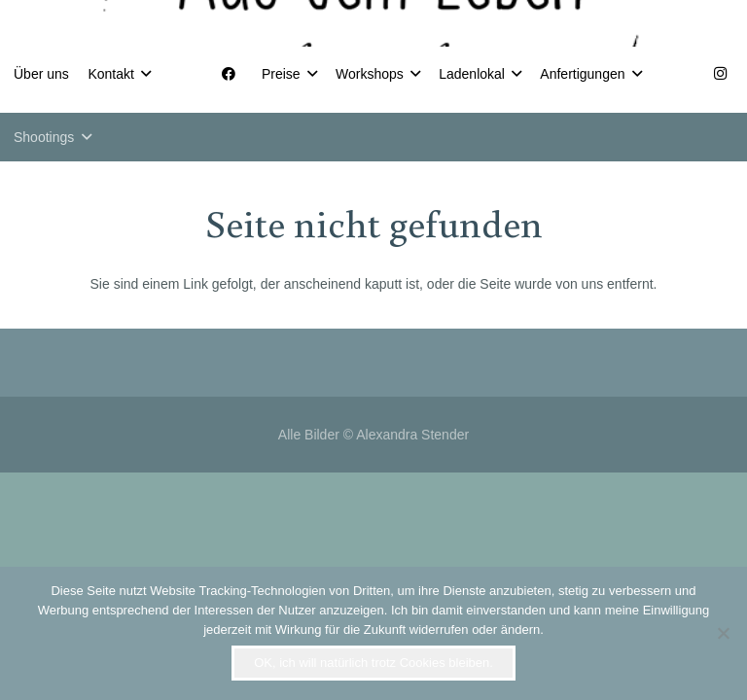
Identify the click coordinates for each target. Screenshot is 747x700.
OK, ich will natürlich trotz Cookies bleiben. (373, 663)
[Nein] (723, 633)
